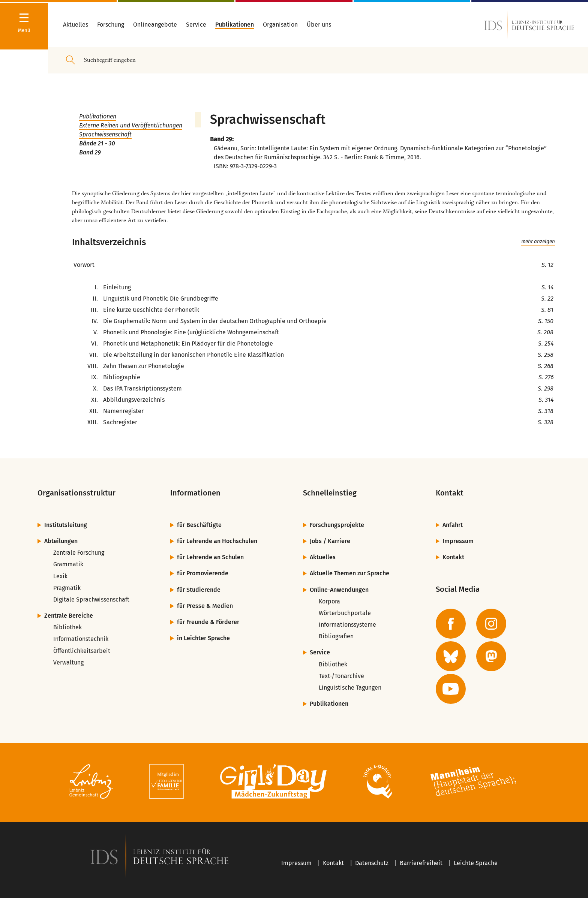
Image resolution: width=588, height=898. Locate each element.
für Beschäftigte (199, 525)
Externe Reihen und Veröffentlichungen (131, 125)
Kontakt (453, 557)
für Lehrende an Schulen (210, 557)
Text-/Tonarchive (341, 676)
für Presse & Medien (205, 606)
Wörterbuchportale (345, 613)
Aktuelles (323, 557)
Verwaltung (68, 662)
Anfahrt (453, 525)
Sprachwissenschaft (105, 134)
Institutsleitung (66, 525)
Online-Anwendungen (339, 590)
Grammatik (68, 564)
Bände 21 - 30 (97, 143)
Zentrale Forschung (79, 553)
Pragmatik (67, 588)
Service (320, 652)
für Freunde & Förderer (208, 622)
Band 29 (90, 152)
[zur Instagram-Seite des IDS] (491, 624)
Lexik (60, 576)
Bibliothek (67, 627)
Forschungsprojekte (337, 525)
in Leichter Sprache (203, 638)
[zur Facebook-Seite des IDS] (451, 624)
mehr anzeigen (538, 242)
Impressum (458, 541)
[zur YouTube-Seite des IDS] (451, 689)
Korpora (329, 601)
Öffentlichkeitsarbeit (82, 651)
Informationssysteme (347, 625)
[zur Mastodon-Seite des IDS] (491, 656)
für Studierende (199, 590)
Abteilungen (61, 541)
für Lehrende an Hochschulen (217, 541)
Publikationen (98, 116)
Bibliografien (336, 636)
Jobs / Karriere (330, 541)
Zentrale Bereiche (69, 616)
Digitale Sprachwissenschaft (91, 599)
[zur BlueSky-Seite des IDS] (451, 656)
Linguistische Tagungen (350, 688)
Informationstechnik (81, 639)
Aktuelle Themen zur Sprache (349, 573)
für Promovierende (203, 573)
